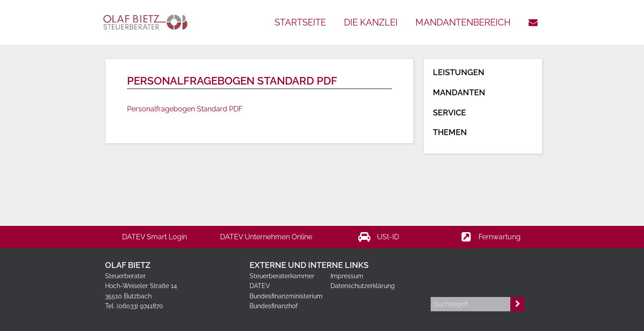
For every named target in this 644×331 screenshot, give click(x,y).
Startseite (300, 22)
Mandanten (459, 92)
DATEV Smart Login (155, 237)
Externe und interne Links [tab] (309, 265)
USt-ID (378, 237)
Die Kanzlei (371, 22)
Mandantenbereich (463, 22)
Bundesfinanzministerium (286, 296)
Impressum (347, 276)
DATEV (260, 286)
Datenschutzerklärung (363, 286)
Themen (450, 132)
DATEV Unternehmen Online (266, 237)
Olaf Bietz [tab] (128, 265)
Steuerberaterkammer (282, 276)
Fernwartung (490, 237)
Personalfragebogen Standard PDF (185, 109)
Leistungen (459, 72)
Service (449, 112)
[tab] (485, 257)
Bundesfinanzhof (274, 306)
